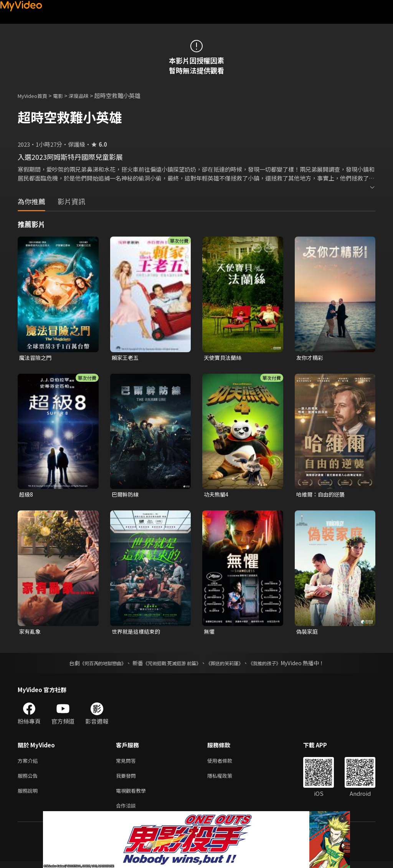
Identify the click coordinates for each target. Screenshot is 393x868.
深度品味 (87, 95)
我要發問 (127, 779)
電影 (64, 95)
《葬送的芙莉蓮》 (230, 665)
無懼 (210, 633)
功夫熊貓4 (217, 495)
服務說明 (29, 796)
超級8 (26, 495)
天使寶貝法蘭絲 (224, 358)
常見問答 (127, 763)
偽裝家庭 (308, 633)
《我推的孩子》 (276, 665)
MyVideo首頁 (35, 95)
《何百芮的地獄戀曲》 (92, 665)
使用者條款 (226, 763)
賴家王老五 (126, 358)
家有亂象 (31, 633)
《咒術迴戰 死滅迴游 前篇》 (170, 665)
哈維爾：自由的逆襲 (322, 495)
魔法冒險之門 (36, 358)
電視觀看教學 (133, 796)
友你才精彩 (311, 358)
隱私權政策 (226, 779)
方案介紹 (29, 763)
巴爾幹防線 (126, 495)
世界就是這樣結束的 (138, 633)
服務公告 (29, 779)
